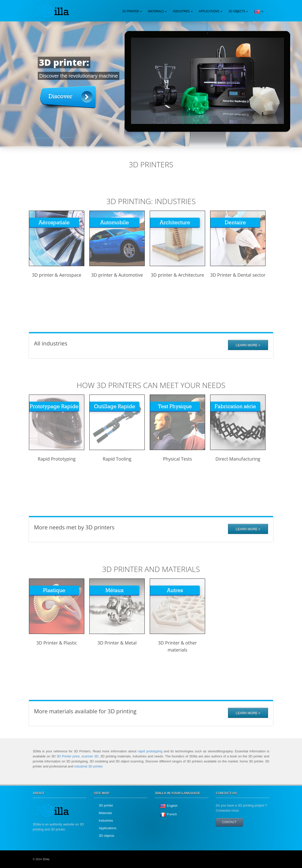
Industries (181, 11)
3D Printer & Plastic (57, 643)
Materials (106, 813)
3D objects (107, 836)
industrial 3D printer (88, 766)
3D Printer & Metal (117, 643)
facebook (263, 859)
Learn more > (248, 529)
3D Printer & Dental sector (238, 275)
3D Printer (131, 11)
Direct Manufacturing (238, 459)
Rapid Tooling (117, 459)
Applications (209, 11)
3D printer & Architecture (177, 275)
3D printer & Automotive (117, 275)
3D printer (106, 805)
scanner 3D (90, 756)
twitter (252, 859)
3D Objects (237, 11)
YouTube (229, 859)
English (172, 806)
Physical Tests (177, 459)
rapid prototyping (150, 751)
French (172, 814)
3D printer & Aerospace (57, 275)
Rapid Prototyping (57, 459)
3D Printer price (68, 756)
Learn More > (248, 345)
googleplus (240, 859)
